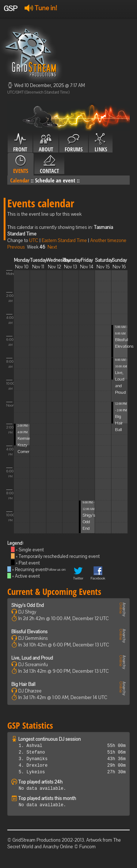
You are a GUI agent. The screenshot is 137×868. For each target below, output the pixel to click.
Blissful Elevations (29, 632)
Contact (49, 165)
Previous (16, 247)
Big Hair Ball (119, 423)
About (46, 143)
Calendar (20, 180)
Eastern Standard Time (64, 240)
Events (21, 165)
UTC (34, 240)
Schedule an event (55, 180)
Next (52, 247)
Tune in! (41, 8)
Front (20, 143)
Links (101, 143)
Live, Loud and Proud (32, 658)
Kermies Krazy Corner (25, 445)
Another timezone (108, 240)
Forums (74, 143)
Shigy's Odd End (89, 522)
